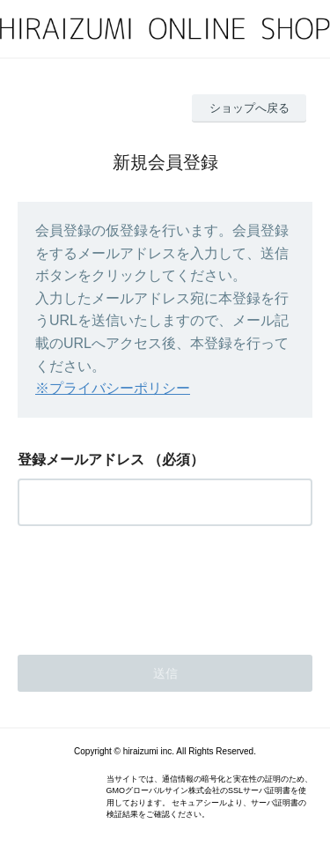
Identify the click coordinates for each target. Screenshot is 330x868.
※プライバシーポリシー (113, 388)
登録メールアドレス (81, 460)
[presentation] (151, 585)
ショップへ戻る (249, 108)
